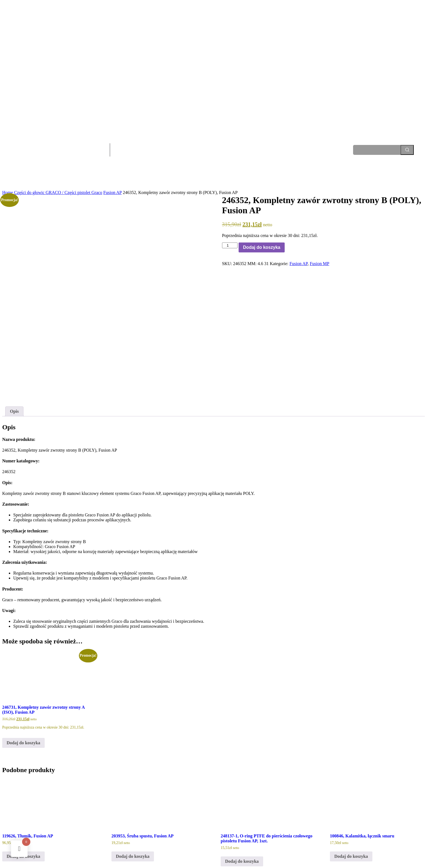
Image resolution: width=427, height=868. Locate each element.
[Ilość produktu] (230, 245)
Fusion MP (320, 264)
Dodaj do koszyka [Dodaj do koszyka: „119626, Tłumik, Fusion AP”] (23, 806)
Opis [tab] (14, 361)
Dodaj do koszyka (262, 247)
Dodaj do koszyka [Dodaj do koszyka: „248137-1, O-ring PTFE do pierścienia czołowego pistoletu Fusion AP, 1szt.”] (242, 811)
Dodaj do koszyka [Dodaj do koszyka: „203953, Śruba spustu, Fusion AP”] (133, 806)
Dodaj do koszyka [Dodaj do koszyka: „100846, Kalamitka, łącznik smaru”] (351, 806)
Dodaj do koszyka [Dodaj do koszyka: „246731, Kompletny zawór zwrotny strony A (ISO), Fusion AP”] (23, 692)
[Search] (407, 150)
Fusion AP (113, 192)
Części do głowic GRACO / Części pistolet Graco (58, 192)
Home (8, 192)
